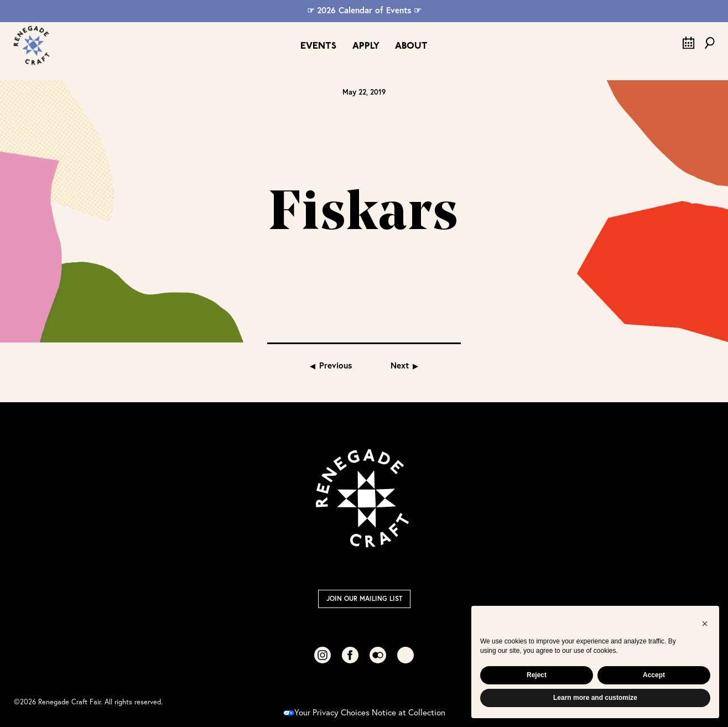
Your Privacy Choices (326, 712)
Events (318, 46)
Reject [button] (537, 675)
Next (400, 365)
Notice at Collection (409, 712)
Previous (336, 365)
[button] (705, 624)
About (411, 46)
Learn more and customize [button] (595, 698)
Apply (366, 46)
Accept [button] (654, 675)
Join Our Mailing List (364, 598)
